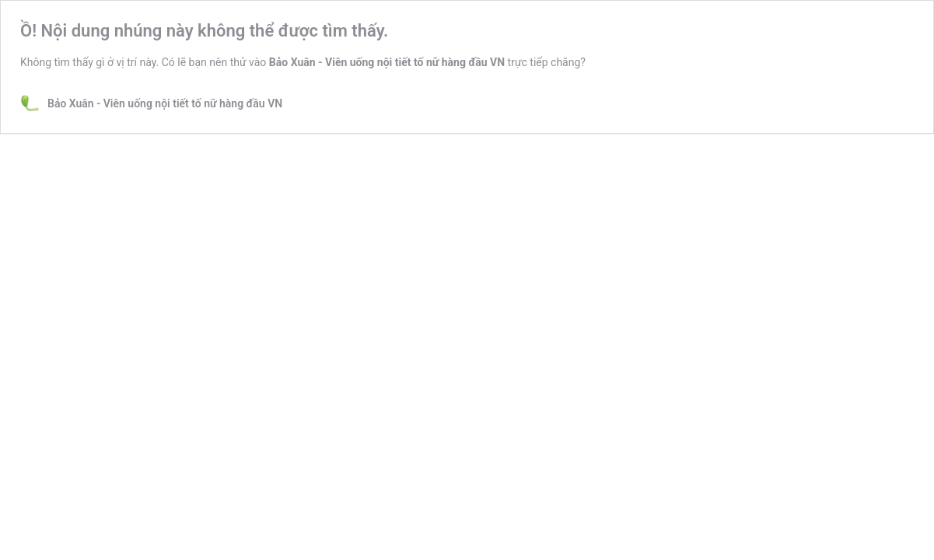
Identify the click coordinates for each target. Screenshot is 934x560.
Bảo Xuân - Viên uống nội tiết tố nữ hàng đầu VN (387, 62)
